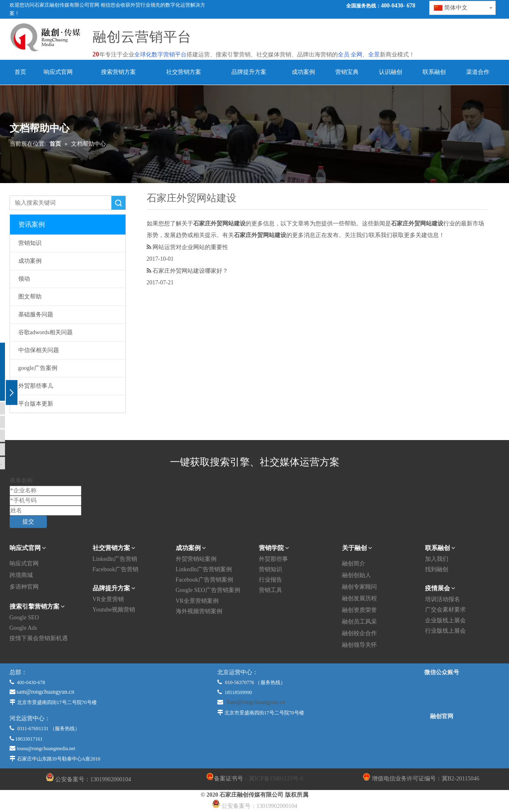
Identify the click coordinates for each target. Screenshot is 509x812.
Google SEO (24, 618)
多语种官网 (24, 587)
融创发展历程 (359, 598)
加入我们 (437, 559)
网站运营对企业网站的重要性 (190, 247)
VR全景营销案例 (197, 601)
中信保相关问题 (39, 350)
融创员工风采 (359, 622)
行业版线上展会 (445, 631)
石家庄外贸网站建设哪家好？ (190, 271)
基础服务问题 (36, 314)
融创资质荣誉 (359, 610)
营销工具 (270, 590)
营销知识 (30, 243)
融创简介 (354, 564)
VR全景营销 (108, 599)
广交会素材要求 (445, 610)
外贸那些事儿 (36, 386)
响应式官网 (24, 564)
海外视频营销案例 (199, 611)
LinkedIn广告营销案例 (204, 569)
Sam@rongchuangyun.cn (256, 702)
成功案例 (30, 261)
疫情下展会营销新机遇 (39, 638)
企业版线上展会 (445, 620)
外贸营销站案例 (196, 559)
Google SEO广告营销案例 (208, 590)
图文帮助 (30, 297)
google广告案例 (38, 368)
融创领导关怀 (359, 645)
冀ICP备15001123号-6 (276, 779)
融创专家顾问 (359, 587)
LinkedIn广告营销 (115, 559)
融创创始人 (357, 575)
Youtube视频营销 (114, 610)
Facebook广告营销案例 (204, 580)
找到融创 (437, 569)
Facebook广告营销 (116, 569)
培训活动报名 (443, 599)
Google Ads (23, 628)
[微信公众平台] (442, 695)
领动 (24, 279)
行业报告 (270, 580)
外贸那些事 (273, 559)
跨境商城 (21, 575)
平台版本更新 (36, 404)
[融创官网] (441, 739)
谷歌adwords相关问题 (45, 332)
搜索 (118, 203)
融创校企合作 (359, 633)
